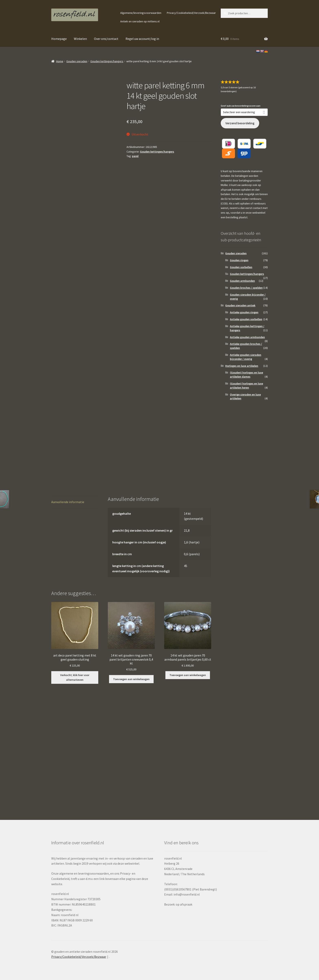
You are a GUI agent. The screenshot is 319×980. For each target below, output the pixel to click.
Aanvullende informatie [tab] (68, 502)
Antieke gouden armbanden (247, 337)
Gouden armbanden (242, 281)
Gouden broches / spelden (246, 288)
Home (60, 61)
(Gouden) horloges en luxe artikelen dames (246, 375)
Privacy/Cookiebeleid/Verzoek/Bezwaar (191, 13)
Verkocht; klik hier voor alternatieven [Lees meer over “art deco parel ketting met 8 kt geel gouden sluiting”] (75, 677)
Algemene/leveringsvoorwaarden (141, 13)
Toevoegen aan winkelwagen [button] (131, 679)
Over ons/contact (106, 39)
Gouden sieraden (77, 61)
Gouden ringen (239, 260)
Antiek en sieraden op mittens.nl (140, 21)
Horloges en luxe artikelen (242, 366)
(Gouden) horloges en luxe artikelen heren (246, 386)
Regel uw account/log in (142, 39)
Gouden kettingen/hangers (107, 61)
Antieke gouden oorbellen (246, 319)
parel (135, 156)
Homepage (59, 39)
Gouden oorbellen (241, 267)
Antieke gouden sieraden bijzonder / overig (246, 357)
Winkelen (80, 39)
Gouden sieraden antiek (240, 305)
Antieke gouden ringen (244, 312)
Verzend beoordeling (240, 123)
